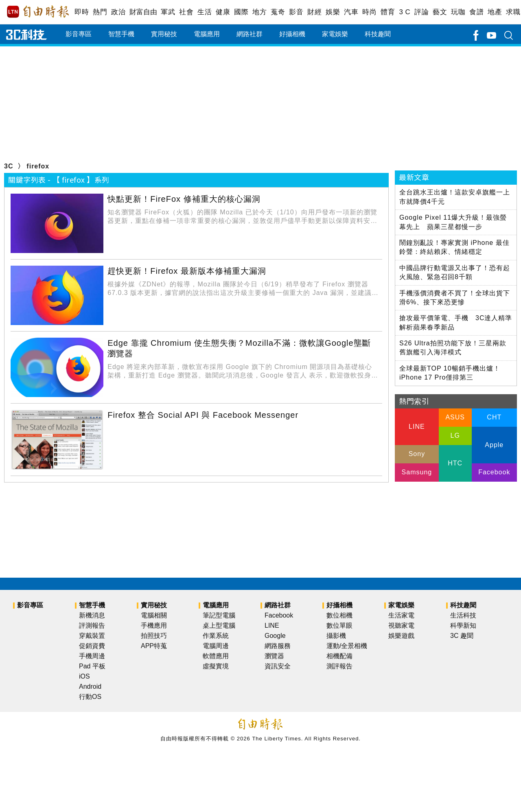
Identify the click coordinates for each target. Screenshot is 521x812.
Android (90, 686)
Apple (494, 445)
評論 (421, 12)
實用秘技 (164, 34)
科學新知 (463, 625)
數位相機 (339, 615)
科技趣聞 (378, 34)
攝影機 (336, 636)
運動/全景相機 (347, 646)
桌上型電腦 (219, 625)
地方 (259, 12)
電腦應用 (207, 34)
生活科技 (463, 615)
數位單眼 (339, 625)
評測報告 (92, 625)
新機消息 (92, 615)
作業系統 (216, 636)
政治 (118, 12)
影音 (296, 12)
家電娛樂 (335, 34)
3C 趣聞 (462, 636)
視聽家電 (401, 625)
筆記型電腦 (219, 615)
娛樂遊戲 (401, 636)
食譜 (476, 12)
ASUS (455, 417)
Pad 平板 (92, 666)
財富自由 (143, 12)
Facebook (494, 472)
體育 (388, 12)
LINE (417, 427)
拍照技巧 (154, 636)
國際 (241, 12)
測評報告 (339, 666)
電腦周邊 (216, 646)
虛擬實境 (216, 666)
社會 (186, 12)
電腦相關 (154, 615)
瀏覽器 (274, 656)
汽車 (351, 12)
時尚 (369, 12)
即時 (82, 12)
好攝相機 (292, 34)
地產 (495, 12)
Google (275, 636)
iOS (84, 676)
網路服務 (278, 646)
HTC (455, 463)
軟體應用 (216, 656)
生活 (205, 12)
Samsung (417, 472)
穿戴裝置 (92, 636)
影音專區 (79, 34)
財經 (314, 12)
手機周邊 (92, 656)
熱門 (100, 12)
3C (9, 166)
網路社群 (250, 34)
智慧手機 (121, 34)
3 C (405, 12)
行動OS (90, 697)
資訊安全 (278, 666)
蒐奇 (278, 12)
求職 (513, 12)
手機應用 (154, 625)
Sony (417, 454)
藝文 (440, 12)
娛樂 (333, 12)
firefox (38, 166)
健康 (223, 12)
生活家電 (401, 615)
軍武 (168, 12)
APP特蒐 (154, 646)
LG (455, 435)
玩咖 (458, 12)
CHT (494, 417)
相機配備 (339, 656)
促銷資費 (92, 646)
